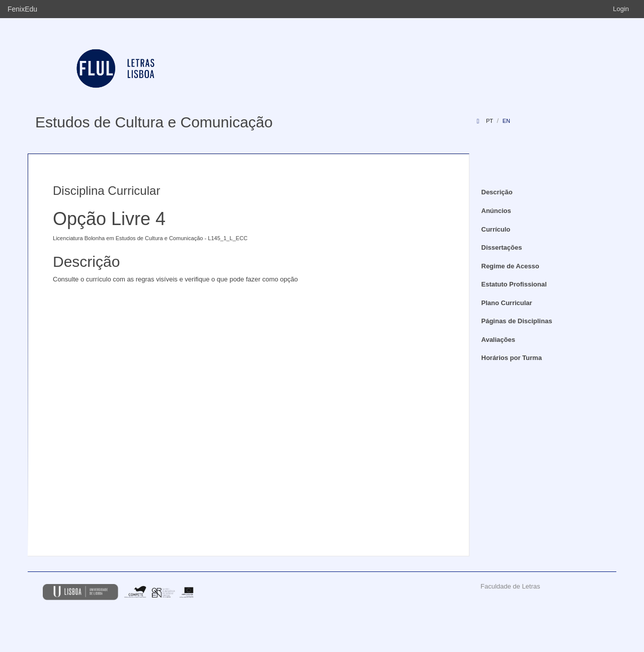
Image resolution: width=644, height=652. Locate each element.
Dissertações (502, 247)
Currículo (496, 229)
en (506, 121)
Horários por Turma (512, 358)
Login (621, 9)
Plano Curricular (507, 303)
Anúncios (496, 211)
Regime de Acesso (510, 266)
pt (490, 121)
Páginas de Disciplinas (517, 321)
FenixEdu (22, 9)
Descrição (497, 192)
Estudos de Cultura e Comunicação (154, 122)
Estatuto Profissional (514, 284)
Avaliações (498, 340)
